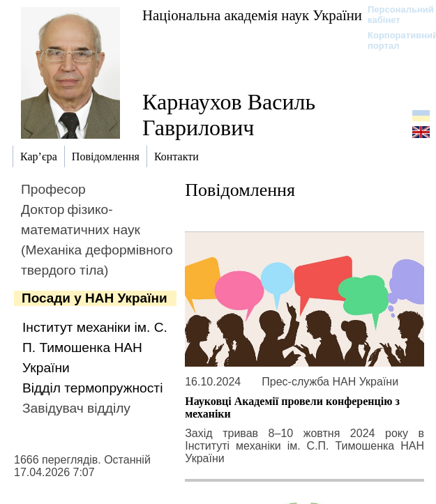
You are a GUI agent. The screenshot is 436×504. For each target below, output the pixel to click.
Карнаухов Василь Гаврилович (229, 115)
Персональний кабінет (394, 15)
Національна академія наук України (252, 15)
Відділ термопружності (92, 388)
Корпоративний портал (394, 40)
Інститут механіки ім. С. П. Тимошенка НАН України (95, 348)
